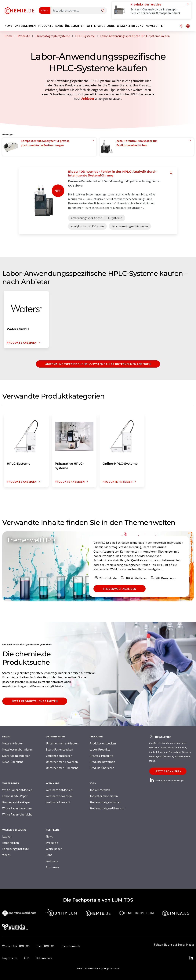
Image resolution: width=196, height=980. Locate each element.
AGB (26, 958)
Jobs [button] (111, 26)
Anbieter (88, 98)
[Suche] (103, 11)
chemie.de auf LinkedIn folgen (167, 780)
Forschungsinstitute (16, 849)
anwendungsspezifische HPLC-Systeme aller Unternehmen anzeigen (98, 364)
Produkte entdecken (103, 743)
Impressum (10, 958)
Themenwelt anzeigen (120, 589)
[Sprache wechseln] (188, 26)
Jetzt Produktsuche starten (35, 701)
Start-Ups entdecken (59, 749)
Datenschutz (44, 958)
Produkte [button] (46, 26)
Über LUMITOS (45, 946)
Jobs (49, 855)
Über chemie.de (71, 946)
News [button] (9, 26)
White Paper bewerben (17, 808)
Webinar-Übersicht (58, 802)
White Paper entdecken (17, 790)
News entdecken (13, 743)
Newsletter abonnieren (17, 749)
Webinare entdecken (59, 790)
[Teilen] (181, 26)
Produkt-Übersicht (102, 768)
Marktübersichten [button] (70, 26)
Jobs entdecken (100, 790)
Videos (6, 855)
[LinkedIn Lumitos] (191, 958)
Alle (43, 10)
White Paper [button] (96, 26)
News (49, 836)
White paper (54, 849)
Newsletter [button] (155, 26)
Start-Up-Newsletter (16, 756)
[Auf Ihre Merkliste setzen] (171, 173)
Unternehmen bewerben (62, 762)
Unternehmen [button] (25, 26)
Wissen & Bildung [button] (130, 26)
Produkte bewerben (102, 762)
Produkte (52, 843)
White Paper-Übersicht (17, 814)
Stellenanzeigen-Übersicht (107, 808)
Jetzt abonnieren (168, 771)
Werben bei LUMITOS (16, 946)
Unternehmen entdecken (62, 743)
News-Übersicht (13, 762)
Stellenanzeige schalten (105, 802)
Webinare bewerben (59, 796)
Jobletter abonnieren (104, 796)
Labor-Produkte (100, 749)
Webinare (52, 861)
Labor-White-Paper (15, 796)
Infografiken (11, 843)
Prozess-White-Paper (16, 802)
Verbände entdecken (59, 756)
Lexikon (7, 836)
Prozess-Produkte (101, 756)
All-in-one (53, 867)
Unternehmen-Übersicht (62, 768)
